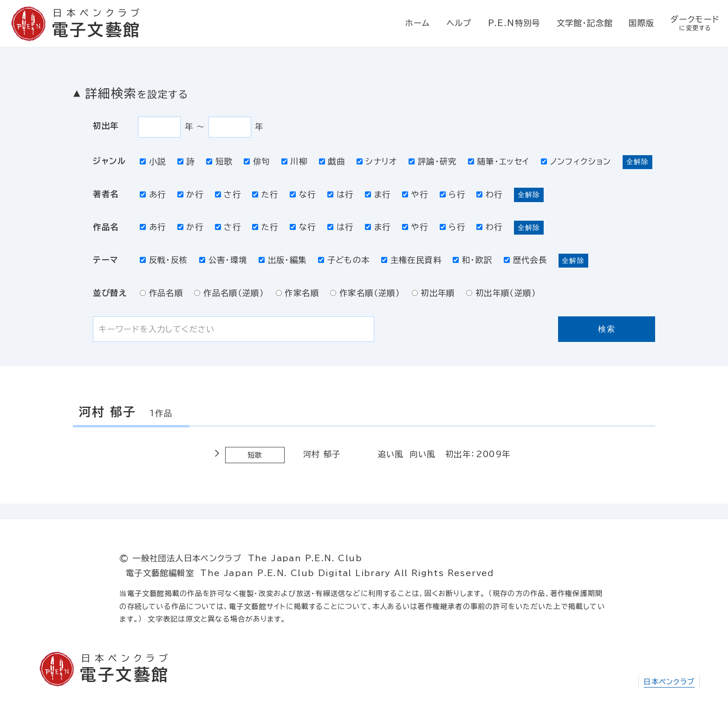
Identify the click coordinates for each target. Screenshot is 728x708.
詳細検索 (137, 93)
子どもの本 (344, 260)
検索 (607, 329)
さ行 (228, 194)
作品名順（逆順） (229, 293)
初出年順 (433, 293)
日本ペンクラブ (669, 682)
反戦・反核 (164, 260)
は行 (340, 194)
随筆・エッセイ (499, 161)
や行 (415, 194)
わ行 (489, 194)
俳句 (257, 161)
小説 (153, 161)
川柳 (294, 161)
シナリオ (377, 161)
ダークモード (695, 24)
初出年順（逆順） (501, 293)
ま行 (378, 194)
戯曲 (332, 161)
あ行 (153, 194)
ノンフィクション (576, 161)
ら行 (452, 194)
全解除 (638, 161)
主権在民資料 (411, 260)
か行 (190, 194)
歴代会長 (525, 260)
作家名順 (297, 293)
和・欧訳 (472, 260)
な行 (303, 194)
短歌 (219, 161)
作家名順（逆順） (365, 293)
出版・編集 (283, 260)
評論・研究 (433, 161)
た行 (265, 194)
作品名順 (161, 293)
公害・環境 (223, 260)
